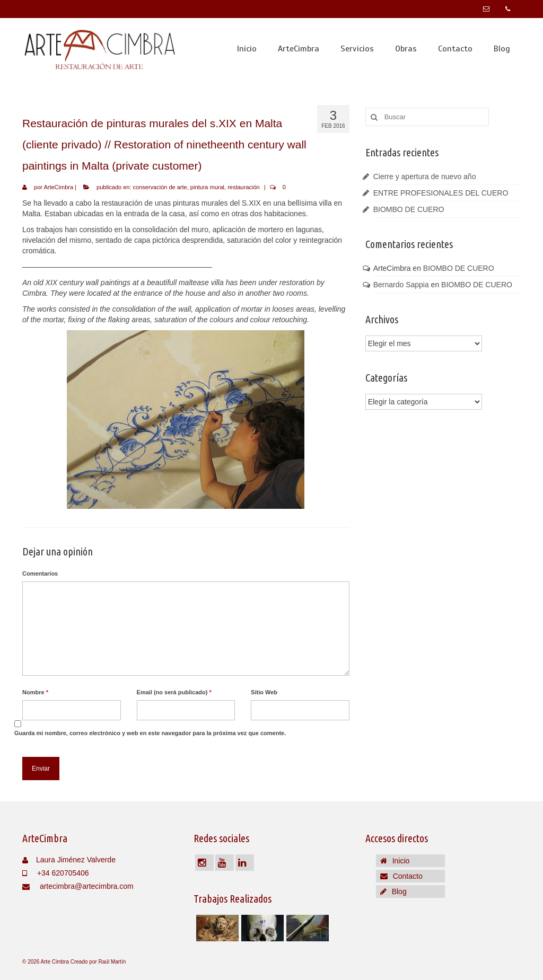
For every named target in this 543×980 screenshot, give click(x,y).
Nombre (35, 692)
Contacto (455, 49)
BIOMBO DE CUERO (409, 209)
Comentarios (40, 573)
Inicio (247, 49)
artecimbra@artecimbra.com (78, 886)
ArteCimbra (299, 49)
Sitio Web (264, 692)
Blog (502, 49)
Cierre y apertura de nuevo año (425, 176)
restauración (244, 187)
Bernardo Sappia (401, 285)
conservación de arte (160, 187)
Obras (406, 49)
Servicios (357, 49)
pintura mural (207, 187)
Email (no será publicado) (174, 692)
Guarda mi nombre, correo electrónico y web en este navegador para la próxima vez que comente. (150, 733)
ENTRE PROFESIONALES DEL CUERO (441, 193)
